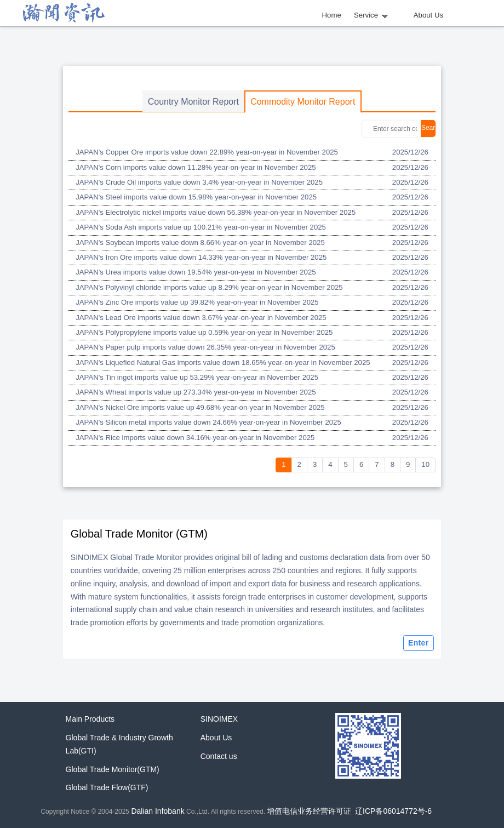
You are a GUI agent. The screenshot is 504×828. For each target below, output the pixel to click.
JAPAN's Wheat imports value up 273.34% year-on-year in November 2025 (196, 392)
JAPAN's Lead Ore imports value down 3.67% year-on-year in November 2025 (201, 318)
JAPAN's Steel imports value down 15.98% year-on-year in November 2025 (196, 197)
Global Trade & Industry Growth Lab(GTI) (119, 744)
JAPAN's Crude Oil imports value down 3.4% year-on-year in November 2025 (199, 182)
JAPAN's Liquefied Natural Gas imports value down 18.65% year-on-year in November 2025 (223, 362)
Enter (419, 643)
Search (428, 130)
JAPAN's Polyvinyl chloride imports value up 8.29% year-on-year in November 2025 (209, 287)
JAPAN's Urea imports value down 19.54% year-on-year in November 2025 (196, 272)
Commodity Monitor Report (303, 102)
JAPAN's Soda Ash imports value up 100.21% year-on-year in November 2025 (201, 227)
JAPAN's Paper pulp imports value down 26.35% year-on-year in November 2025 (205, 347)
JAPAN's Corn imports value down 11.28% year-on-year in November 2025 (196, 167)
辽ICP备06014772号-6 (393, 811)
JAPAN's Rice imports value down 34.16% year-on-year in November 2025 (195, 438)
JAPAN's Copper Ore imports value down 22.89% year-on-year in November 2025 (207, 152)
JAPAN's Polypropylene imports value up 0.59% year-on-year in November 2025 (204, 332)
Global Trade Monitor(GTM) (113, 769)
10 (425, 464)
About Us (428, 15)
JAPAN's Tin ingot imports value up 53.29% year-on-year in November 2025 (197, 377)
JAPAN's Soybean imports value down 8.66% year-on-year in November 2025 (200, 242)
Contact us (219, 756)
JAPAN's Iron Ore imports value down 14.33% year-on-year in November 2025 (201, 257)
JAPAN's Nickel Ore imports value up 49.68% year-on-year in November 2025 (200, 407)
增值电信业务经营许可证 (309, 811)
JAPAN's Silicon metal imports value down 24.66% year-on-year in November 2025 (208, 422)
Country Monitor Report (193, 102)
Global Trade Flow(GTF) (107, 787)
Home (332, 15)
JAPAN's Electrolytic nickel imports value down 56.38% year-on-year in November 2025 (216, 212)
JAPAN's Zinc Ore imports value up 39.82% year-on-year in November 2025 (197, 302)
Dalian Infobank (157, 811)
